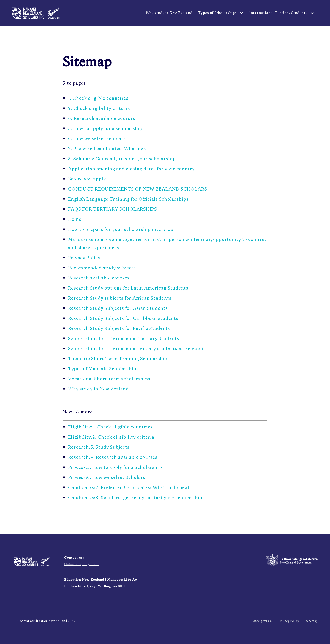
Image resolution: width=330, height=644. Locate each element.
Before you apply (87, 179)
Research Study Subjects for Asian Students (118, 308)
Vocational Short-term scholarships (109, 379)
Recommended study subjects (102, 268)
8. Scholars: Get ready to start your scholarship (122, 159)
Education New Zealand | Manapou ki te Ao (101, 579)
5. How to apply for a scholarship (105, 128)
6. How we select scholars (97, 138)
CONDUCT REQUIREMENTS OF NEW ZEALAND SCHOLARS (138, 189)
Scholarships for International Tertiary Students (124, 338)
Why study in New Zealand (98, 389)
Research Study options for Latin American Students (128, 288)
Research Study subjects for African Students (120, 298)
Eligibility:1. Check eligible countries (110, 427)
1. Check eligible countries (98, 98)
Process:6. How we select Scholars (107, 477)
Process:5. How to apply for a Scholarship (115, 467)
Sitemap (312, 621)
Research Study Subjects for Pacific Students (119, 328)
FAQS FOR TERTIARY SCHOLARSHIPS (113, 209)
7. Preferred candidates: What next (108, 148)
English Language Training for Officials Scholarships (128, 199)
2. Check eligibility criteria (99, 108)
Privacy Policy (84, 258)
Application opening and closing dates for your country (131, 169)
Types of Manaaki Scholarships (103, 369)
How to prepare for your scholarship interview (121, 229)
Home (75, 219)
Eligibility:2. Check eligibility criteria (111, 437)
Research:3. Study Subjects (99, 447)
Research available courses (99, 278)
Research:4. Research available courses (113, 457)
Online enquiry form (81, 564)
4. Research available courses (102, 118)
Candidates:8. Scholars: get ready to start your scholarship (135, 497)
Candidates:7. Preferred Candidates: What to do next (129, 487)
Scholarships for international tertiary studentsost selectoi (136, 348)
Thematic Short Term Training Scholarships (119, 358)
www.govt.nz (262, 621)
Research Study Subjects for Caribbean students (123, 318)
